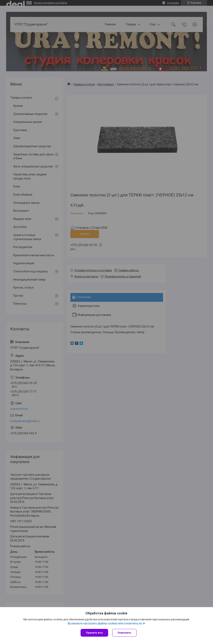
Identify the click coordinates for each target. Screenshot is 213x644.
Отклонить (124, 633)
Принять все (94, 633)
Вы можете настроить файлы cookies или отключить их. (105, 623)
